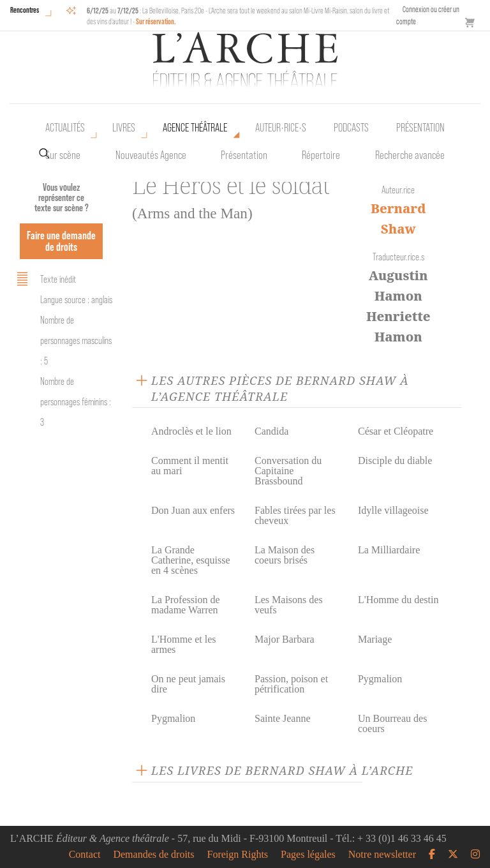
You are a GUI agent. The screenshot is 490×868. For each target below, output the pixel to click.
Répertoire (321, 155)
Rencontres (25, 10)
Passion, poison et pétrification (291, 684)
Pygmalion (380, 679)
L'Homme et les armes (184, 644)
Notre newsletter (382, 855)
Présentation (244, 155)
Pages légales (308, 855)
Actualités (65, 128)
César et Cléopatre (396, 431)
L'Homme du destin (398, 600)
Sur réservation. (156, 21)
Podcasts (351, 128)
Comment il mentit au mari (190, 466)
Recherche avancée (410, 155)
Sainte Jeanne (283, 718)
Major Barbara (285, 639)
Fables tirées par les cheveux (295, 515)
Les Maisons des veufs (289, 605)
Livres (124, 128)
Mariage (375, 639)
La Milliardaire (389, 550)
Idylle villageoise (393, 510)
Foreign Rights (238, 855)
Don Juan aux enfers (193, 510)
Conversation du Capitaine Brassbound (288, 471)
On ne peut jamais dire (188, 684)
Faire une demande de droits (61, 241)
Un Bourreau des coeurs (392, 723)
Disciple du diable (395, 460)
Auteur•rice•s (281, 128)
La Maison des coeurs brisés (285, 555)
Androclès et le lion (191, 431)
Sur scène (63, 155)
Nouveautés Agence (151, 155)
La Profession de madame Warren (186, 605)
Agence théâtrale (195, 128)
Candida (271, 431)
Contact (85, 855)
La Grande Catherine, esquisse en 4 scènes (191, 560)
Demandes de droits (153, 855)
